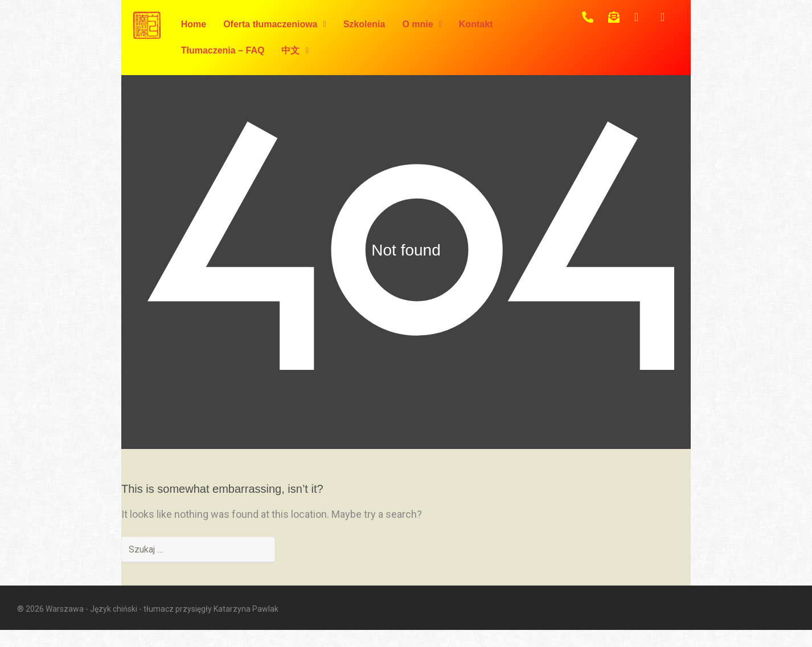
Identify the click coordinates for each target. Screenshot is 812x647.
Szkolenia (364, 24)
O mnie (422, 24)
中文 (295, 50)
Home (194, 24)
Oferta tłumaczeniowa (275, 24)
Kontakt (476, 24)
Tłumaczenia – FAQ (223, 50)
